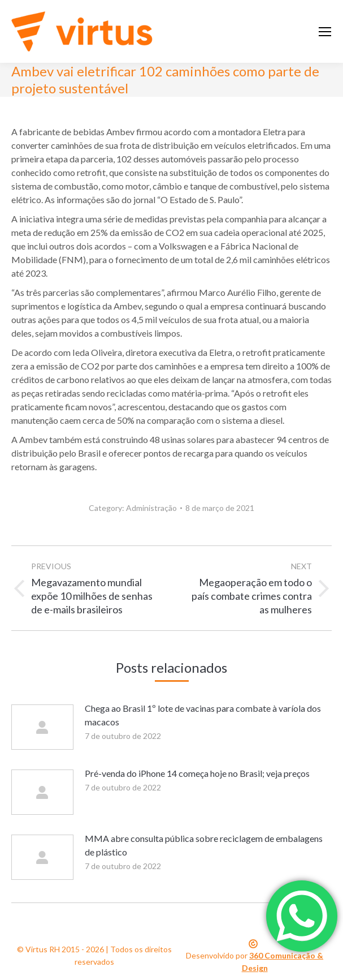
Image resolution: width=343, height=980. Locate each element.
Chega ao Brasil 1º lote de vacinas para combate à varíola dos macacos (203, 715)
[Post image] (42, 727)
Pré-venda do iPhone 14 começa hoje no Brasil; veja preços (197, 773)
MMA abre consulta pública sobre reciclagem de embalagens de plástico (204, 845)
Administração (151, 508)
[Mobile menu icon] (325, 32)
